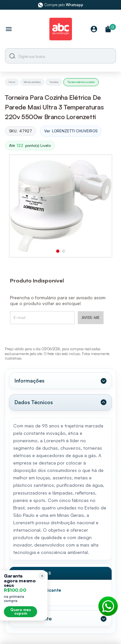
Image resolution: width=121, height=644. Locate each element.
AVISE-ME (91, 317)
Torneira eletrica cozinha (81, 82)
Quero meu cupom (21, 612)
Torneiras (54, 82)
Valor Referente (33, 618)
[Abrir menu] (9, 30)
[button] (58, 251)
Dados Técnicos (34, 402)
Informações (30, 381)
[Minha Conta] (94, 30)
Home (12, 82)
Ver (71, 131)
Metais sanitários (32, 82)
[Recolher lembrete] (42, 576)
